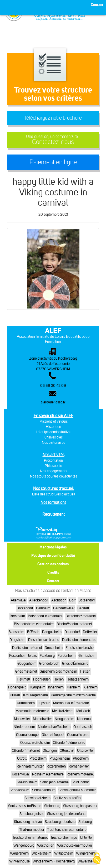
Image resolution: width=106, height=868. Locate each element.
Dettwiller (90, 632)
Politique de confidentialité (53, 555)
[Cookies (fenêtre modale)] (97, 859)
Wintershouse (19, 861)
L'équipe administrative (53, 432)
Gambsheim (87, 656)
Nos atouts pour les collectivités (54, 476)
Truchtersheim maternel (30, 838)
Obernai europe (27, 735)
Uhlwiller (86, 838)
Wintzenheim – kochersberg (54, 861)
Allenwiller (19, 600)
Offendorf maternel (26, 751)
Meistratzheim (63, 711)
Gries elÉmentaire (75, 664)
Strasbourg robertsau (60, 822)
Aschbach (59, 600)
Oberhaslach (83, 727)
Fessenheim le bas (23, 656)
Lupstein (44, 703)
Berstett (83, 608)
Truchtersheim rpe (64, 838)
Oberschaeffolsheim (35, 743)
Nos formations (53, 502)
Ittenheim (74, 687)
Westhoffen (46, 845)
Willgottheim (64, 853)
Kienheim (90, 687)
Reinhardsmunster (30, 766)
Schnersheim (19, 790)
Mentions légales (53, 547)
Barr (72, 600)
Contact (53, 581)
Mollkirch (83, 711)
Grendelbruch (49, 664)
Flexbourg (47, 656)
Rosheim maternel (80, 774)
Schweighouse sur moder (77, 790)
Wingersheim (86, 853)
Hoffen (59, 679)
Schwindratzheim (37, 798)
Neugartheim (64, 719)
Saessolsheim (27, 782)
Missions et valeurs (54, 421)
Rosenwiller (21, 774)
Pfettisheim (38, 758)
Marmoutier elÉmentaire (71, 703)
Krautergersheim (36, 695)
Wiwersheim (87, 861)
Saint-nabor (80, 782)
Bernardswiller (64, 608)
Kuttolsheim (26, 703)
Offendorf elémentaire (69, 743)
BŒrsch (33, 632)
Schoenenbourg (44, 790)
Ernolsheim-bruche (80, 648)
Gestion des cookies (53, 564)
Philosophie (53, 466)
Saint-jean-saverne (54, 782)
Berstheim (17, 616)
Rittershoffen (56, 766)
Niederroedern (24, 727)
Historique (53, 427)
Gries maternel (26, 671)
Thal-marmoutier (32, 830)
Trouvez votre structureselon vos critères (53, 94)
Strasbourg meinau (28, 822)
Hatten (85, 671)
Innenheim (56, 687)
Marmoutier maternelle (32, 711)
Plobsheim (81, 758)
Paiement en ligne (53, 162)
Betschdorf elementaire (45, 616)
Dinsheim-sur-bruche (44, 640)
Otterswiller (85, 751)
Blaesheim (16, 632)
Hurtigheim (37, 687)
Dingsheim (17, 640)
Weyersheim (19, 853)
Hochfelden (42, 679)
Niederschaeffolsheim (54, 727)
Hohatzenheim (78, 679)
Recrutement (54, 514)
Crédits (53, 572)
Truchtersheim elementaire (67, 830)
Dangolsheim (52, 632)
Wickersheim (41, 853)
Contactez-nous (53, 140)
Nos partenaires (54, 443)
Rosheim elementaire (48, 774)
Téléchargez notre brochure (53, 118)
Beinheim (43, 608)
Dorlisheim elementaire (79, 640)
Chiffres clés (54, 437)
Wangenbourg (24, 845)
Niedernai (84, 719)
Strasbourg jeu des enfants (67, 814)
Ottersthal (67, 751)
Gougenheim (27, 664)
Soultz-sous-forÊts (67, 798)
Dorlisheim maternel (27, 648)
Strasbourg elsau (32, 814)
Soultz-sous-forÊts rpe (25, 806)
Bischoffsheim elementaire (34, 624)
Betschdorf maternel (81, 616)
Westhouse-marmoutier (75, 845)
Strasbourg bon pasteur (80, 806)
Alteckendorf (39, 600)
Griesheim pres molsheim (58, 671)
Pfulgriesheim (60, 758)
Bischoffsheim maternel (74, 624)
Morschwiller (42, 719)
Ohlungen (50, 751)
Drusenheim (54, 648)
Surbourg (85, 822)
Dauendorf (72, 632)
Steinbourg (52, 806)
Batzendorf (87, 600)
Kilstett (15, 695)
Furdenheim (67, 656)
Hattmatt (24, 679)
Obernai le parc (78, 735)
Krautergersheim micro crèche (73, 695)
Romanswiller (79, 766)
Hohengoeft (17, 687)
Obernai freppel (53, 735)
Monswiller (22, 719)
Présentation (53, 460)
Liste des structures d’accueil (54, 494)
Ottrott (22, 758)
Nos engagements (54, 471)
